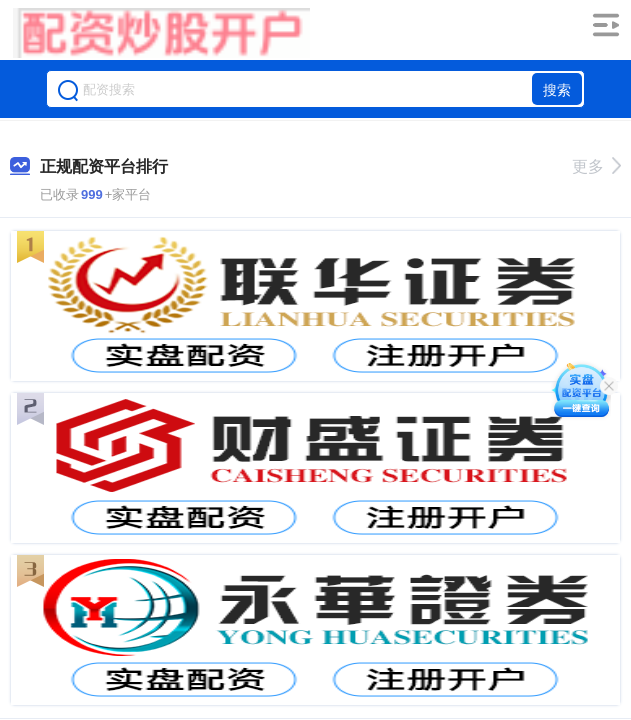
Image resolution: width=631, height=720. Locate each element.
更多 (596, 166)
